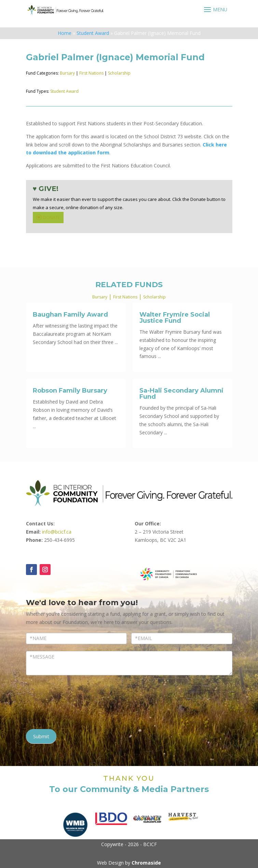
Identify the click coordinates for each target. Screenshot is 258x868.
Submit (41, 736)
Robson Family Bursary (70, 391)
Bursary (67, 73)
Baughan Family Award (70, 315)
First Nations (91, 73)
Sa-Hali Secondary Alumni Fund (181, 394)
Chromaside (146, 863)
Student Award (93, 33)
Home (65, 33)
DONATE (47, 217)
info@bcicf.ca (57, 532)
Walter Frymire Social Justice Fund (175, 318)
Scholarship (119, 73)
